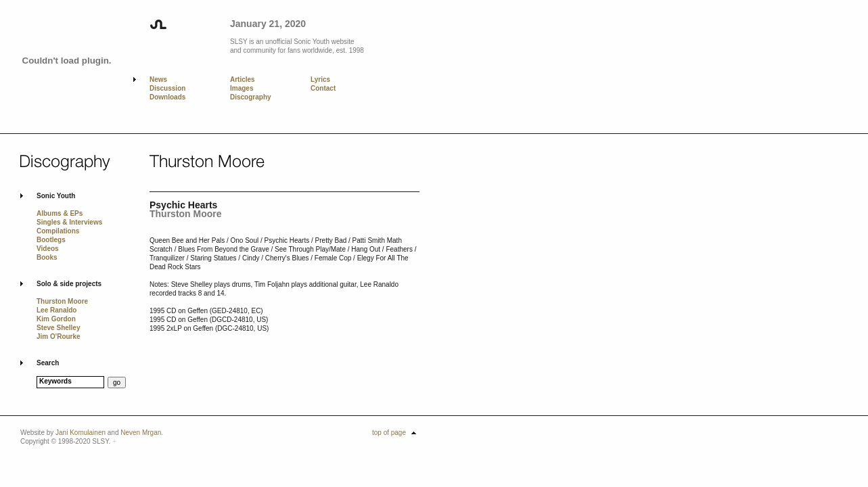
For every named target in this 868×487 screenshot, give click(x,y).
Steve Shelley (58, 328)
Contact (323, 88)
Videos (48, 249)
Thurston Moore (62, 301)
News (158, 79)
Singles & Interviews (69, 222)
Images (242, 88)
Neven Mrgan (141, 433)
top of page (389, 433)
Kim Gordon (56, 319)
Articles (243, 79)
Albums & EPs (60, 213)
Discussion (167, 88)
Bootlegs (51, 240)
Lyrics (320, 79)
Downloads (167, 97)
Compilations (58, 231)
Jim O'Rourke (59, 337)
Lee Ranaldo (56, 310)
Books (47, 257)
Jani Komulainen (81, 433)
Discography (251, 97)
